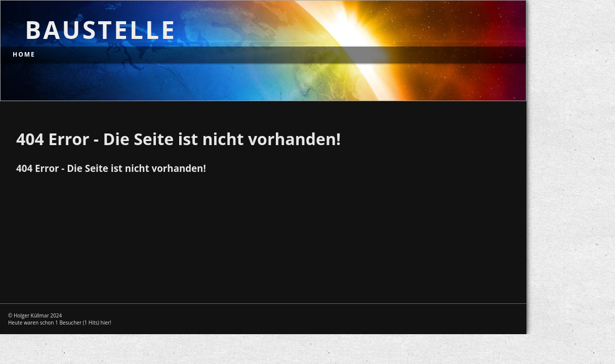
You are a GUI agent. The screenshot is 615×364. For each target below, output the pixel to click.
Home (24, 54)
